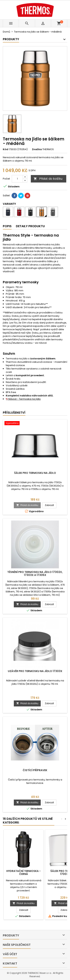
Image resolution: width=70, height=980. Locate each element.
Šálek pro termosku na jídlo (35, 473)
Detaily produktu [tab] (30, 226)
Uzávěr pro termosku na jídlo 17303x (35, 671)
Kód (5, 149)
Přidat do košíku (48, 179)
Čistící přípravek (35, 770)
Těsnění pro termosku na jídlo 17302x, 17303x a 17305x (35, 573)
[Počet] (17, 179)
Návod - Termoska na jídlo (23, 399)
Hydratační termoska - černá (24, 872)
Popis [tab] (7, 226)
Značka (37, 149)
